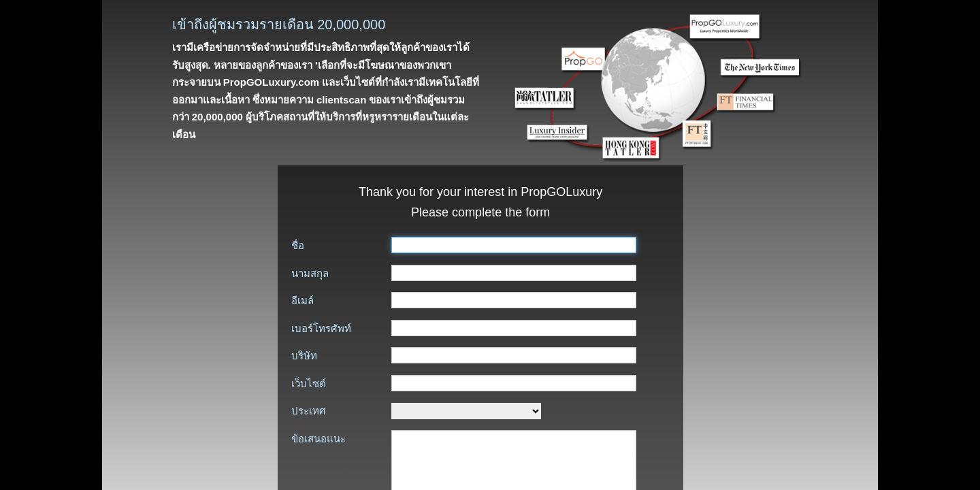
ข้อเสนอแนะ (318, 439)
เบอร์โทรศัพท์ (321, 328)
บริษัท (304, 356)
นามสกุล (310, 273)
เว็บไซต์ (309, 383)
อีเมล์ (303, 300)
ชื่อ (298, 245)
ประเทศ (309, 411)
